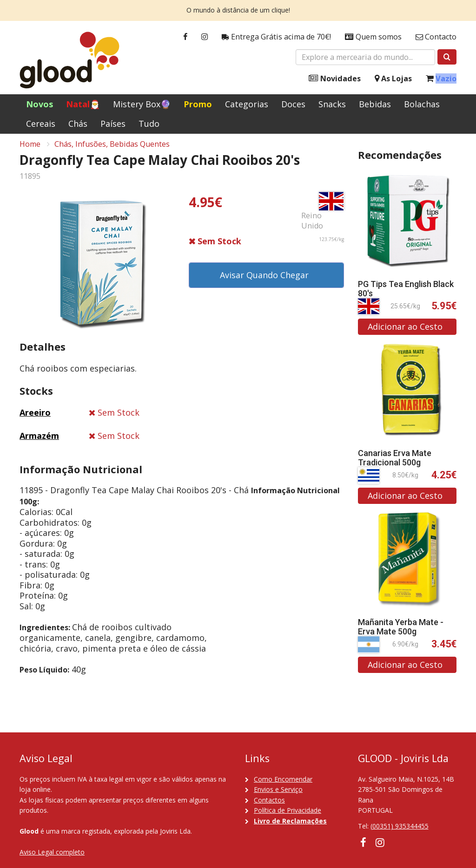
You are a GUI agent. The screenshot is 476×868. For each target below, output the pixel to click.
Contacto (436, 37)
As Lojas (393, 79)
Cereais (41, 124)
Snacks (332, 104)
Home (30, 149)
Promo (198, 104)
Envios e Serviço (278, 789)
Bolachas (422, 104)
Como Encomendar (283, 779)
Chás (78, 124)
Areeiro (35, 418)
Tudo (149, 124)
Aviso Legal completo (52, 852)
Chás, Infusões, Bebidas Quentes (112, 149)
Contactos (269, 800)
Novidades (335, 79)
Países (113, 124)
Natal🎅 (83, 104)
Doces (293, 104)
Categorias (247, 104)
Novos (40, 104)
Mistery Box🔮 (142, 104)
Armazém (39, 441)
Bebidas (375, 104)
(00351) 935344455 (400, 826)
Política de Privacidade (288, 810)
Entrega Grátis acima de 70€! (276, 37)
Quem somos (373, 37)
